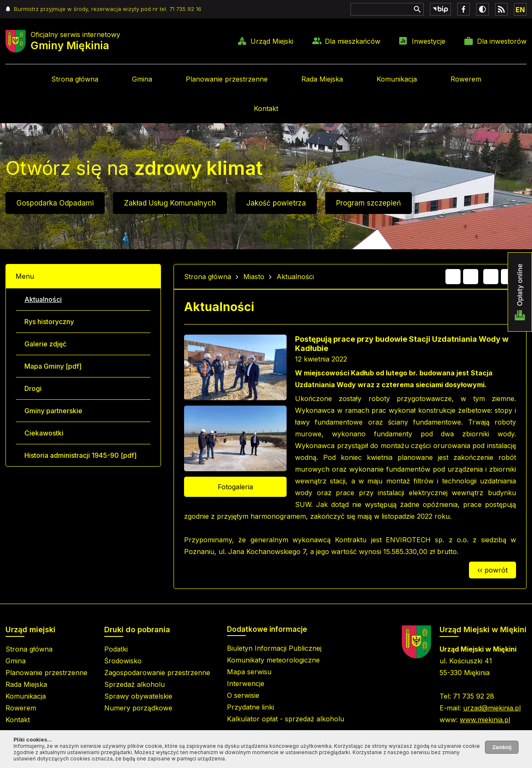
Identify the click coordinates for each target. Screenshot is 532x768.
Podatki (116, 649)
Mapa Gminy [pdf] (53, 366)
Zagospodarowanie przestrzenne (157, 673)
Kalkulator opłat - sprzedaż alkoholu (286, 719)
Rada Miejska (322, 79)
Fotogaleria (235, 487)
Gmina (142, 79)
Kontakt (266, 108)
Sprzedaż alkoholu (134, 684)
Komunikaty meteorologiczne (273, 660)
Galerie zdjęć (45, 344)
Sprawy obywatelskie (138, 696)
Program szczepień (369, 203)
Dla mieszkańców (353, 41)
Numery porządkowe (138, 708)
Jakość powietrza (276, 203)
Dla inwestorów (502, 41)
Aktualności (43, 299)
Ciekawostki (44, 433)
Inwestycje (429, 41)
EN (520, 10)
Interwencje (246, 684)
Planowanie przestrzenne (227, 79)
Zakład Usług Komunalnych (170, 203)
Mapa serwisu (249, 672)
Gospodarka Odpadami (55, 203)
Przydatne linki (250, 707)
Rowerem (466, 79)
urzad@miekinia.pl (492, 708)
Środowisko (123, 661)
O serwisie (243, 695)
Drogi (33, 388)
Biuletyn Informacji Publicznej (274, 648)
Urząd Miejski (272, 41)
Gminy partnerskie (53, 411)
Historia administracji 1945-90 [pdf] (80, 455)
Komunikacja (397, 79)
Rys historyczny (49, 322)
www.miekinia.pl (485, 720)
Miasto (254, 277)
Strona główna (75, 79)
